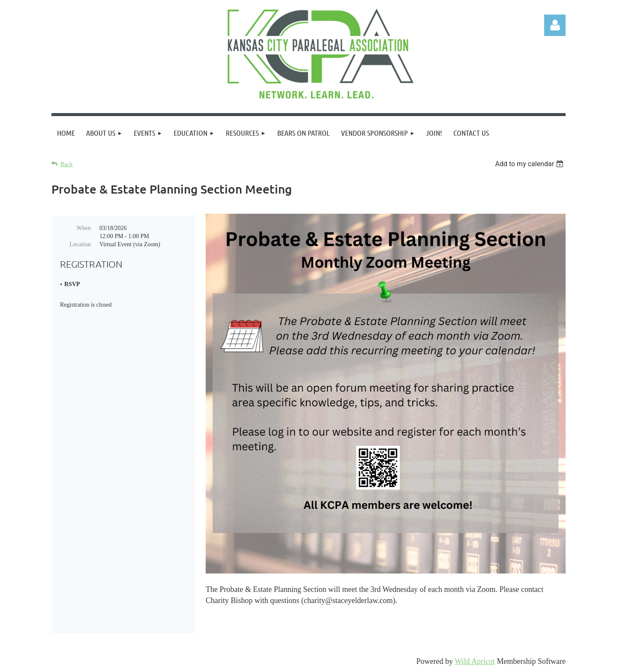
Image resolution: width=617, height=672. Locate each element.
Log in (555, 25)
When (84, 228)
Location (80, 244)
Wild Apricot (475, 661)
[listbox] (530, 164)
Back (67, 164)
